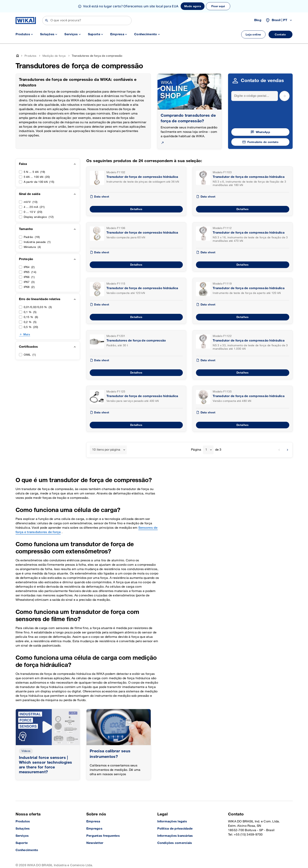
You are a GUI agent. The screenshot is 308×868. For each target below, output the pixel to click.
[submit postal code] (284, 84)
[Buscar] (87, 8)
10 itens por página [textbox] (106, 437)
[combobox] (108, 437)
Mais (27, 322)
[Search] (255, 84)
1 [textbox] (206, 437)
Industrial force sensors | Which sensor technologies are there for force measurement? (46, 753)
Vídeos (26, 739)
